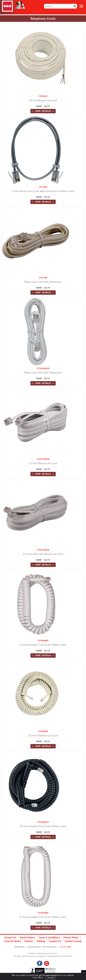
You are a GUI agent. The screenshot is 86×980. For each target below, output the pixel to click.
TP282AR (43, 731)
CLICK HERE (65, 947)
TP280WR (43, 640)
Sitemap (41, 941)
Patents (29, 941)
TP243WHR (43, 550)
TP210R (43, 278)
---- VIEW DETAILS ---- (43, 111)
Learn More (38, 978)
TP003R (43, 96)
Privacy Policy (71, 937)
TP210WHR (43, 368)
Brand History (28, 937)
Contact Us (10, 937)
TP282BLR (43, 822)
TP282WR (43, 913)
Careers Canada (73, 941)
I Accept (51, 978)
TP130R (43, 187)
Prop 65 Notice (13, 941)
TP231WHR (43, 459)
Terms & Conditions (49, 937)
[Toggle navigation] (81, 6)
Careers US (55, 941)
